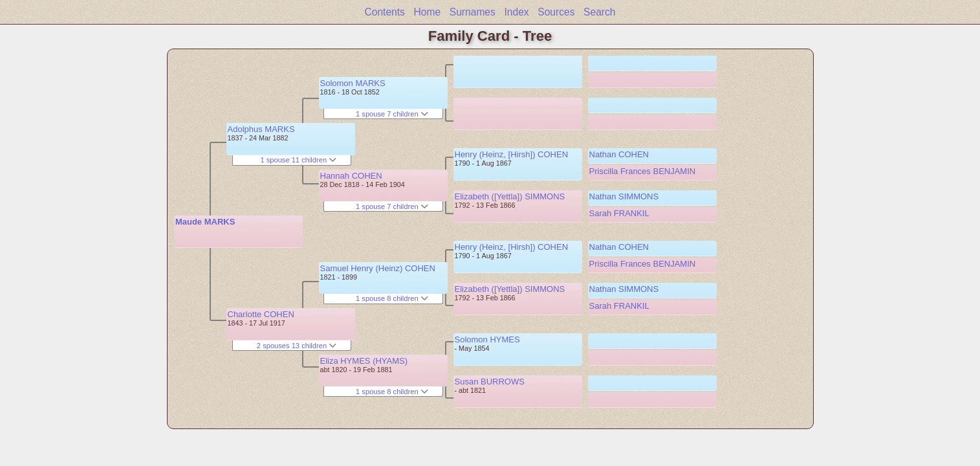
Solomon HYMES (487, 339)
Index (516, 12)
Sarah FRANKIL (619, 213)
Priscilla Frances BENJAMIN (643, 171)
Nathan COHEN (619, 154)
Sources (556, 12)
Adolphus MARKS (261, 129)
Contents (384, 12)
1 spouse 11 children (298, 160)
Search (599, 12)
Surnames (473, 12)
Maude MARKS (205, 222)
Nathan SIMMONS (624, 196)
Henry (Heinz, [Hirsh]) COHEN (512, 154)
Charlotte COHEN (261, 314)
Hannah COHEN (351, 176)
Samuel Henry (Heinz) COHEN (378, 268)
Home (428, 12)
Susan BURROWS (490, 382)
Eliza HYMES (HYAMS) (364, 361)
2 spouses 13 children (297, 346)
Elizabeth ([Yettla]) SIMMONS (510, 196)
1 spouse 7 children (392, 114)
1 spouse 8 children (392, 298)
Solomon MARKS (353, 83)
